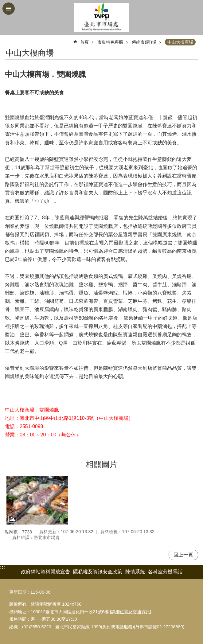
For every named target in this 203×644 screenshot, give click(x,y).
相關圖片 (102, 464)
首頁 (84, 42)
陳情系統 (135, 572)
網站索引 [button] (9, 9)
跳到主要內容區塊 (3, 3)
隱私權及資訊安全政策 (98, 572)
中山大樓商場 (180, 42)
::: (2, 567)
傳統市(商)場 (144, 42)
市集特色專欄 (110, 42)
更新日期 (18, 592)
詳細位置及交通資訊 (131, 612)
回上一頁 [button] (183, 555)
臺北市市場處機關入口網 (102, 18)
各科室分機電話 (165, 572)
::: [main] (9, 39)
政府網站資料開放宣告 (45, 572)
